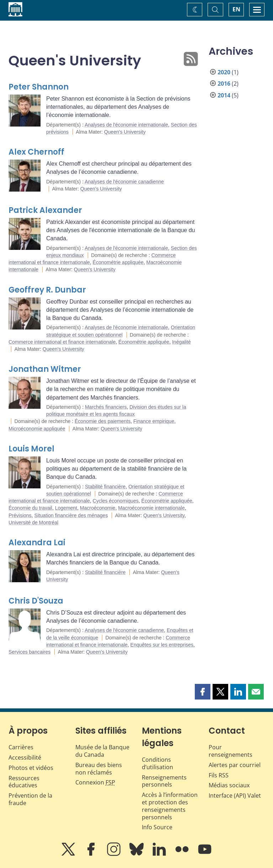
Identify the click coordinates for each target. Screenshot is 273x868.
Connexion (95, 782)
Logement (66, 508)
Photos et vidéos (31, 768)
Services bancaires (30, 652)
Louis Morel (31, 449)
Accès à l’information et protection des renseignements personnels (170, 806)
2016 (224, 84)
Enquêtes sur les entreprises (162, 645)
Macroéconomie (98, 508)
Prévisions (20, 515)
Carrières (21, 747)
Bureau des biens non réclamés (99, 769)
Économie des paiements (103, 421)
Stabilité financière (105, 487)
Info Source (157, 827)
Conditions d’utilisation (157, 763)
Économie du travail (30, 508)
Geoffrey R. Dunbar (47, 290)
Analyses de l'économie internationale (126, 125)
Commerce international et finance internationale (62, 342)
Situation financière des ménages (71, 515)
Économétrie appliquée (118, 262)
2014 (224, 95)
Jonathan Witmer (45, 369)
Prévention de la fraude (30, 799)
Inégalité (181, 342)
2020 (224, 72)
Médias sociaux (229, 785)
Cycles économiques (116, 501)
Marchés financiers (106, 407)
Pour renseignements (231, 751)
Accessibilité (25, 757)
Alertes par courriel (235, 765)
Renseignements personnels (164, 781)
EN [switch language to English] (236, 9)
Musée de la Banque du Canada (102, 751)
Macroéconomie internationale (151, 508)
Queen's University (125, 132)
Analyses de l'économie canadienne (124, 182)
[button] (203, 692)
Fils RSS (219, 775)
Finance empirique (154, 421)
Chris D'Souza (36, 601)
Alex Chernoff (36, 152)
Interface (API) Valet (235, 795)
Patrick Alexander (45, 210)
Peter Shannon (39, 87)
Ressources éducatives (24, 782)
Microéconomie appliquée (37, 429)
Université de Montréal (33, 523)
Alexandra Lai (37, 543)
